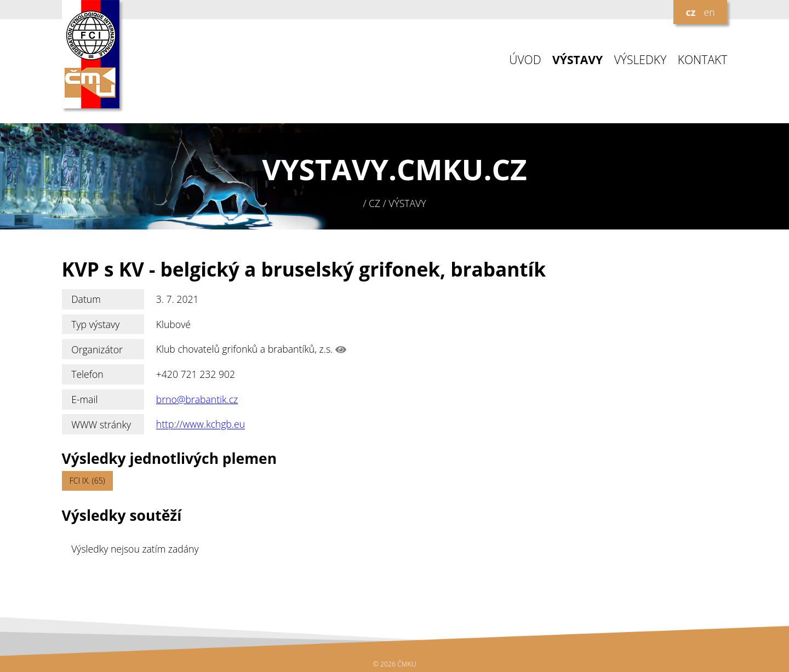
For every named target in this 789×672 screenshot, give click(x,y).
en (709, 12)
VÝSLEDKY (641, 60)
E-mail (84, 399)
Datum (86, 299)
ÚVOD (525, 60)
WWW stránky (101, 424)
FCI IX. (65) (87, 481)
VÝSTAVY (578, 60)
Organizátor (97, 349)
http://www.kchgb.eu (201, 424)
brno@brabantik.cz (197, 399)
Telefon (87, 374)
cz (691, 12)
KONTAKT (703, 60)
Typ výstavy (95, 324)
